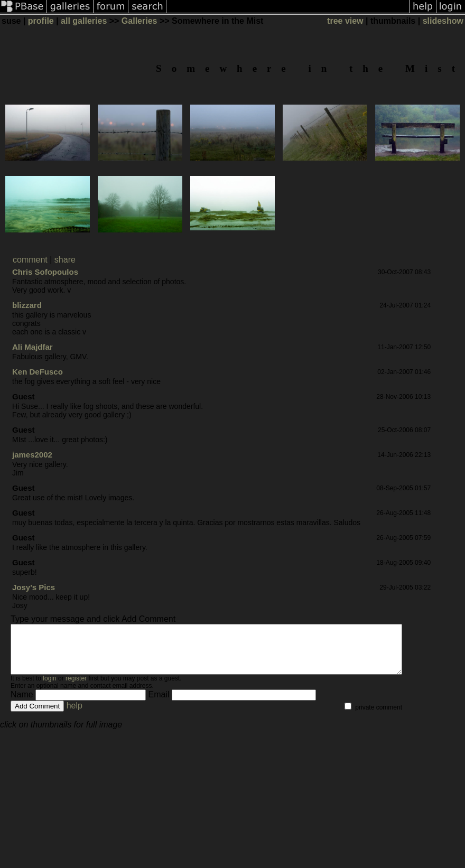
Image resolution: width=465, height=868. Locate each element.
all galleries (84, 21)
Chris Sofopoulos (45, 272)
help (75, 715)
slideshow (443, 21)
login (49, 688)
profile (41, 21)
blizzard (27, 305)
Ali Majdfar (32, 347)
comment (30, 260)
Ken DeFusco (38, 372)
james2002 (32, 455)
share (65, 260)
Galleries (139, 21)
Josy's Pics (34, 587)
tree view (345, 21)
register (76, 688)
